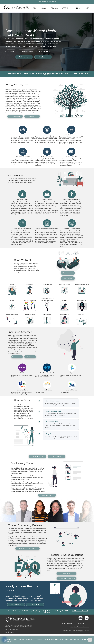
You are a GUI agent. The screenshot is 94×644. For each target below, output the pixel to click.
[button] (81, 628)
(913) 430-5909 (81, 633)
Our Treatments (54, 7)
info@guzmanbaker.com (69, 633)
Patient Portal (85, 7)
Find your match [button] (22, 57)
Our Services (44, 7)
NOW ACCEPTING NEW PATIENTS (47, 2)
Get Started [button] (45, 57)
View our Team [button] (47, 499)
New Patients (76, 7)
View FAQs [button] (67, 579)
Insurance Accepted (65, 7)
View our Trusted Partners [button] (28, 553)
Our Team (35, 7)
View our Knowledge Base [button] (66, 584)
